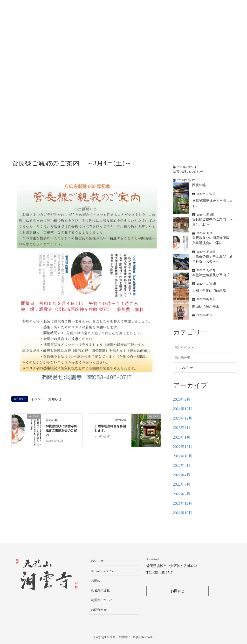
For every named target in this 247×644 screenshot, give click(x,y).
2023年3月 (182, 428)
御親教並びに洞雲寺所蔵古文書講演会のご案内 (61, 431)
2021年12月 (183, 503)
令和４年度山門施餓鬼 (209, 291)
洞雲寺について (102, 600)
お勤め (96, 580)
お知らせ (55, 399)
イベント (37, 399)
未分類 (185, 358)
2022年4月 (182, 475)
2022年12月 (183, 447)
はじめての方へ (102, 571)
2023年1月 (182, 437)
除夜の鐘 (199, 185)
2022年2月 (182, 494)
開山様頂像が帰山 (206, 306)
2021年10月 (183, 513)
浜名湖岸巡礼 (100, 590)
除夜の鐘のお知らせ (188, 172)
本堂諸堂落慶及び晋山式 (211, 275)
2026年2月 (182, 399)
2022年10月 (183, 456)
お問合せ (178, 591)
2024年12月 (183, 409)
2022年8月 (182, 465)
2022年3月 (182, 484)
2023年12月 (183, 418)
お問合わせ (99, 610)
